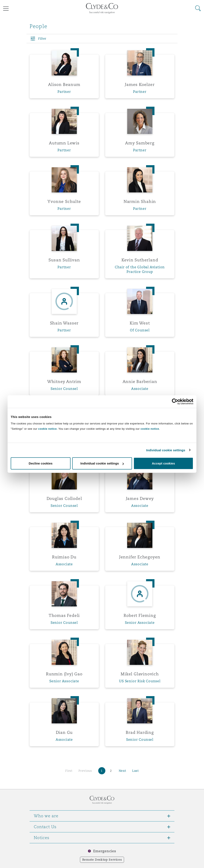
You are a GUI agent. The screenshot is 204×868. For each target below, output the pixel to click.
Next (122, 771)
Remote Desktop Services (102, 860)
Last (135, 771)
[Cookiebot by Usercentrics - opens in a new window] (175, 401)
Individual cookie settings (166, 450)
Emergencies (105, 851)
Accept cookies (163, 463)
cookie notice (47, 429)
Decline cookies (41, 463)
